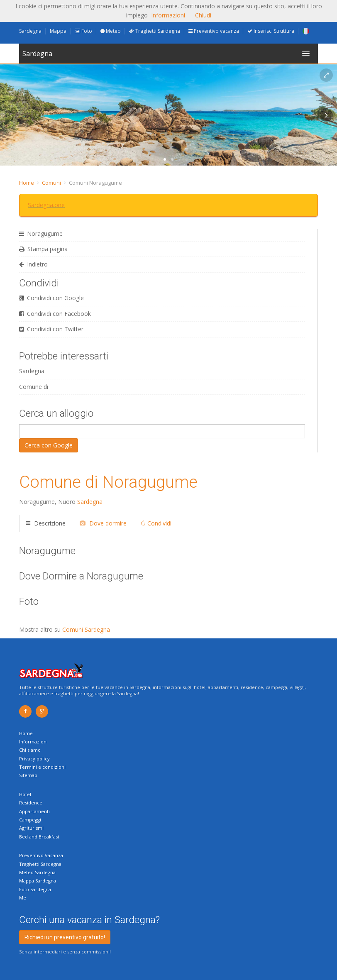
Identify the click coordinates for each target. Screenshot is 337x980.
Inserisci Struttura (271, 31)
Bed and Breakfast (39, 837)
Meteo (111, 31)
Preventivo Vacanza (41, 855)
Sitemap (28, 775)
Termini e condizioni (42, 767)
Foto (83, 31)
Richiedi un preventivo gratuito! (65, 937)
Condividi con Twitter (51, 329)
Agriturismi (31, 828)
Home (27, 183)
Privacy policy (34, 759)
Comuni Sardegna (86, 629)
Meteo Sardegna (37, 872)
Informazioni (33, 742)
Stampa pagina (43, 249)
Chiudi (203, 15)
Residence (31, 803)
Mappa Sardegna (38, 881)
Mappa (58, 31)
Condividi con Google (51, 298)
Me (23, 898)
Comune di (34, 387)
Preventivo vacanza (214, 31)
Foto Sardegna (35, 889)
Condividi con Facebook (55, 314)
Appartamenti (34, 811)
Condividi (156, 523)
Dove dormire (103, 523)
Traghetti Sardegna (155, 31)
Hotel (25, 794)
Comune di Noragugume (108, 482)
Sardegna (30, 31)
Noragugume (41, 233)
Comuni (51, 183)
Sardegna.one (46, 205)
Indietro (33, 264)
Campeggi (30, 820)
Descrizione (46, 523)
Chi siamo (30, 750)
